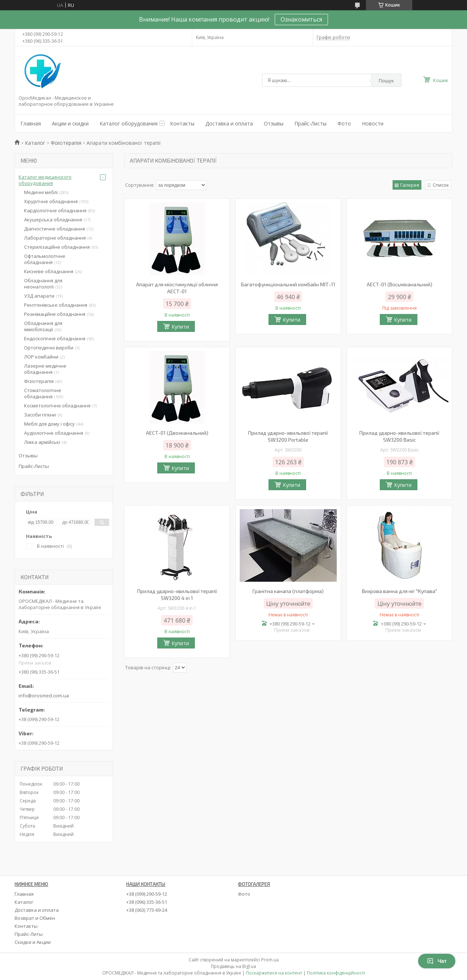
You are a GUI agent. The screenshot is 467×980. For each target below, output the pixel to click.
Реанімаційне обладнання (55, 314)
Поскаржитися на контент (274, 973)
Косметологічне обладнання (57, 406)
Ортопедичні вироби (49, 348)
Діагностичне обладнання (55, 229)
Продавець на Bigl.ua (233, 966)
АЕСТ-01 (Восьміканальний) (400, 284)
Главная (31, 123)
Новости (373, 123)
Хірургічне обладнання (51, 201)
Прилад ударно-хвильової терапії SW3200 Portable (288, 436)
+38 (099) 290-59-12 (147, 894)
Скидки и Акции (33, 942)
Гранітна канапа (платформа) (288, 591)
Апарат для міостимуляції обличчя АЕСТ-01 (177, 288)
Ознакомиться (301, 19)
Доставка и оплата (229, 123)
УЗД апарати (39, 296)
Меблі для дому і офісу (49, 424)
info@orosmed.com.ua (44, 696)
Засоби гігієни (40, 415)
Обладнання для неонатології (43, 284)
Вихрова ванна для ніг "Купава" (400, 591)
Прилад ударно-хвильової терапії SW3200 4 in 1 (177, 594)
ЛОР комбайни (41, 357)
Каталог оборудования (129, 123)
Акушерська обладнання (53, 220)
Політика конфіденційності (336, 973)
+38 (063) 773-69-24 (147, 910)
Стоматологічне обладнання (43, 393)
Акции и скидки (70, 123)
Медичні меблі (41, 192)
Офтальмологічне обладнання (45, 259)
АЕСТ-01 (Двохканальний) (177, 433)
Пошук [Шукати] (386, 81)
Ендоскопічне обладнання (55, 338)
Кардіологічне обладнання (55, 210)
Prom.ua (270, 960)
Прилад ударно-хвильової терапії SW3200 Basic (399, 436)
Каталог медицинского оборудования (45, 180)
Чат (437, 961)
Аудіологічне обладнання (54, 433)
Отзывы (274, 123)
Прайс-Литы (29, 934)
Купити (180, 327)
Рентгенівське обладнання (56, 305)
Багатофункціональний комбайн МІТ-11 (288, 284)
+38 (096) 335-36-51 (147, 902)
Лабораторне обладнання (55, 238)
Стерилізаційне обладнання (57, 247)
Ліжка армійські (42, 442)
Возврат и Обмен (35, 918)
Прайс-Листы (310, 123)
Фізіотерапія (66, 143)
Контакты (182, 123)
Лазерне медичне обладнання (45, 369)
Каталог (35, 143)
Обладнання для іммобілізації (43, 326)
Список (441, 185)
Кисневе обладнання (49, 271)
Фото (344, 123)
